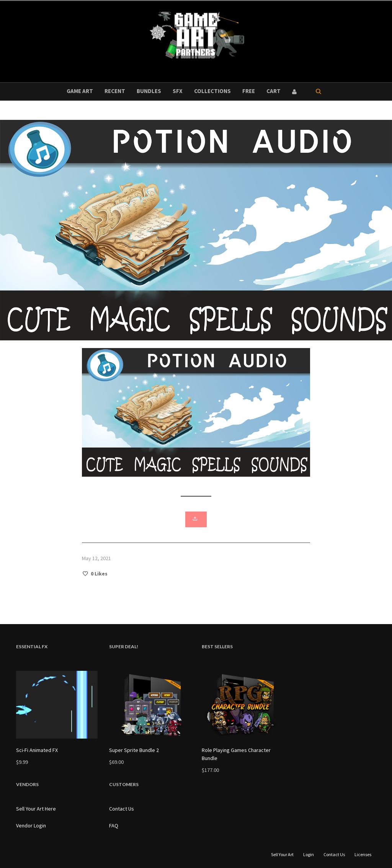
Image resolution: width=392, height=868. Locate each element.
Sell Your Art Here (36, 809)
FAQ (114, 825)
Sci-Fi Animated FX (37, 750)
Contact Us (122, 809)
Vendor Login (31, 825)
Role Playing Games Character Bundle (236, 754)
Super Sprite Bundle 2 (134, 750)
